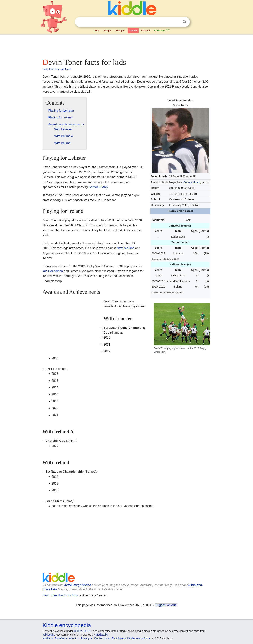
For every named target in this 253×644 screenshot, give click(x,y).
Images (108, 31)
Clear (177, 22)
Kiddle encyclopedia (78, 585)
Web (97, 31)
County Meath (192, 182)
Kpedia (133, 31)
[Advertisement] (126, 45)
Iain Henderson (53, 271)
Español (145, 31)
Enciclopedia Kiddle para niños (130, 638)
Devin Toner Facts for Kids (60, 595)
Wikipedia (48, 635)
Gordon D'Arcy (98, 187)
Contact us (101, 638)
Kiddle (46, 638)
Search (184, 22)
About (73, 638)
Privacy (85, 638)
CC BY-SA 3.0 (82, 631)
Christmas (162, 30)
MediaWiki (102, 635)
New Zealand (125, 248)
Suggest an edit (166, 605)
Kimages (120, 31)
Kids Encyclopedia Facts (57, 69)
